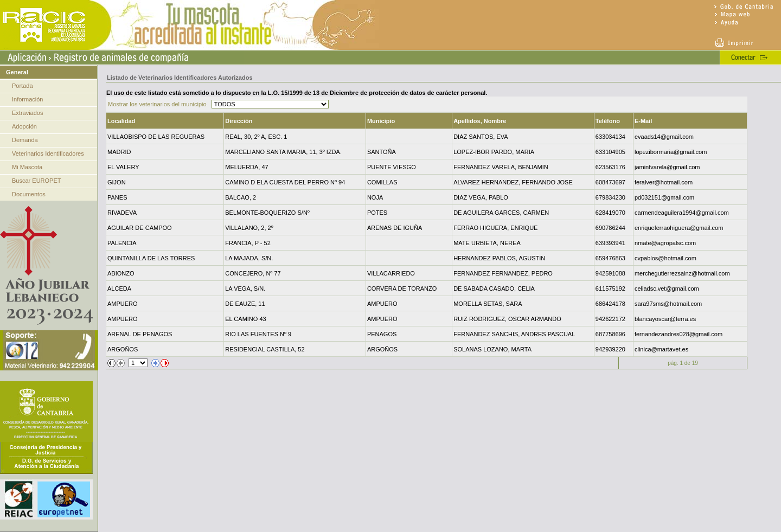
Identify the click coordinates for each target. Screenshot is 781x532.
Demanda (25, 140)
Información (27, 99)
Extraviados (27, 113)
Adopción (24, 126)
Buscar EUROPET (36, 181)
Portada (23, 86)
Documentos (29, 194)
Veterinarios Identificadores (48, 153)
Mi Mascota (27, 167)
